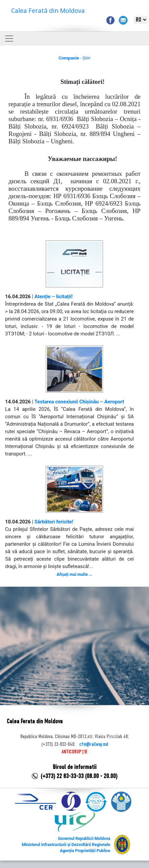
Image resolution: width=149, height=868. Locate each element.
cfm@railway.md (94, 745)
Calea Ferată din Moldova (48, 10)
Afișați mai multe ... (74, 574)
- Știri (74, 58)
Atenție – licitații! (54, 297)
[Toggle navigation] (9, 39)
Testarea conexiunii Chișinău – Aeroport (79, 402)
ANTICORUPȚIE (74, 752)
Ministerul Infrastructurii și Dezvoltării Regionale (66, 845)
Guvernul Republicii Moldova (84, 839)
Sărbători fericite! (54, 522)
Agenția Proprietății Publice (85, 851)
